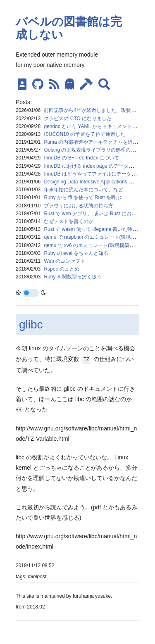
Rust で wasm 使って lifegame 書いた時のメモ (95, 229)
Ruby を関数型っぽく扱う (73, 277)
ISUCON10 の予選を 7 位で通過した (85, 134)
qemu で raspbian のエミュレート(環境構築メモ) (98, 237)
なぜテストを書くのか (69, 221)
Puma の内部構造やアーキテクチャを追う (91, 142)
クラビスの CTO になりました (78, 119)
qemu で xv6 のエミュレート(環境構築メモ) (92, 245)
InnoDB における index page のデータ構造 (91, 166)
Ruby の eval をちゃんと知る (76, 253)
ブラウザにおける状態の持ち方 (79, 206)
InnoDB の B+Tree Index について (81, 158)
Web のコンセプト (64, 261)
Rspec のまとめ (61, 269)
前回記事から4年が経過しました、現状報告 (92, 110)
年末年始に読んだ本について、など (83, 190)
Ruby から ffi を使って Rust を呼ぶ (82, 197)
